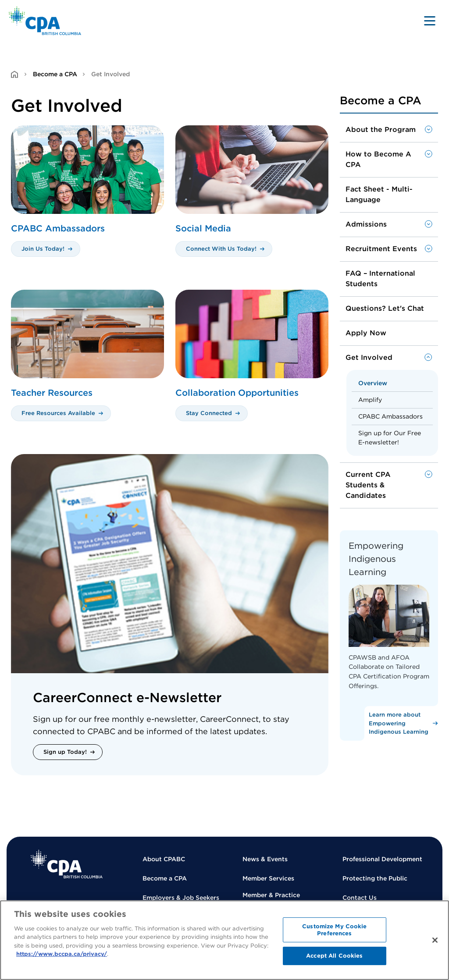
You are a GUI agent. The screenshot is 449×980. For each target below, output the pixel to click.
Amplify (370, 400)
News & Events (265, 859)
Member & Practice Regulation (271, 900)
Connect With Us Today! (221, 249)
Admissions (366, 224)
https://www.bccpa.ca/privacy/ (62, 954)
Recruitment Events (381, 249)
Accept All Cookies (334, 956)
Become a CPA (55, 74)
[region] (224, 940)
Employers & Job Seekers (181, 898)
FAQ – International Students (380, 279)
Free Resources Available (58, 413)
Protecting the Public (375, 878)
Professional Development (382, 859)
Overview (373, 383)
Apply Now (366, 333)
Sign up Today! (65, 752)
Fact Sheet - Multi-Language (379, 194)
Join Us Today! (43, 249)
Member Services (268, 878)
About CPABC (164, 859)
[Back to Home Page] (45, 21)
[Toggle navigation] (430, 21)
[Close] (435, 940)
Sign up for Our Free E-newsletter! (390, 438)
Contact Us (360, 898)
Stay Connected (209, 413)
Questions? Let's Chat (385, 308)
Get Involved (369, 357)
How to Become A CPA (378, 159)
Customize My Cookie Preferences (334, 930)
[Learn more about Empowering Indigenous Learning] (401, 723)
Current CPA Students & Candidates (368, 485)
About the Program (381, 130)
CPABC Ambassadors (390, 416)
